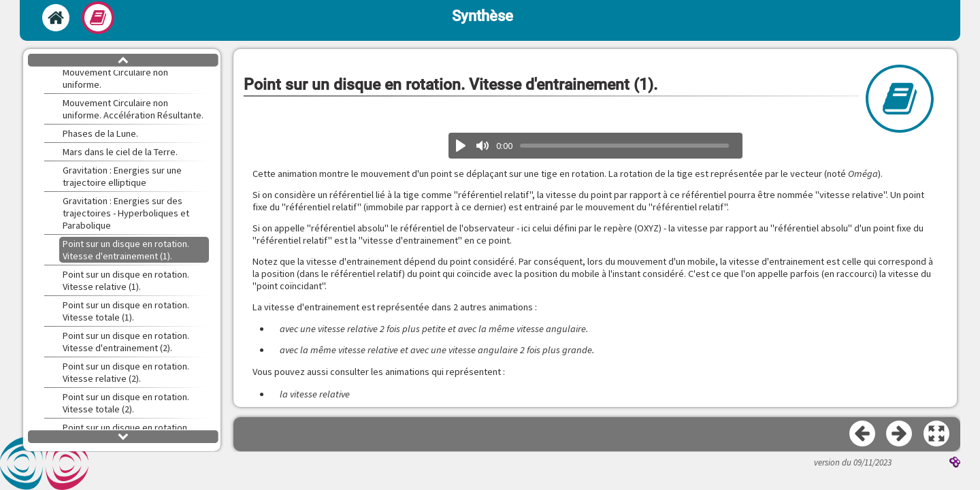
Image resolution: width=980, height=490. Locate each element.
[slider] (624, 146)
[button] (937, 434)
